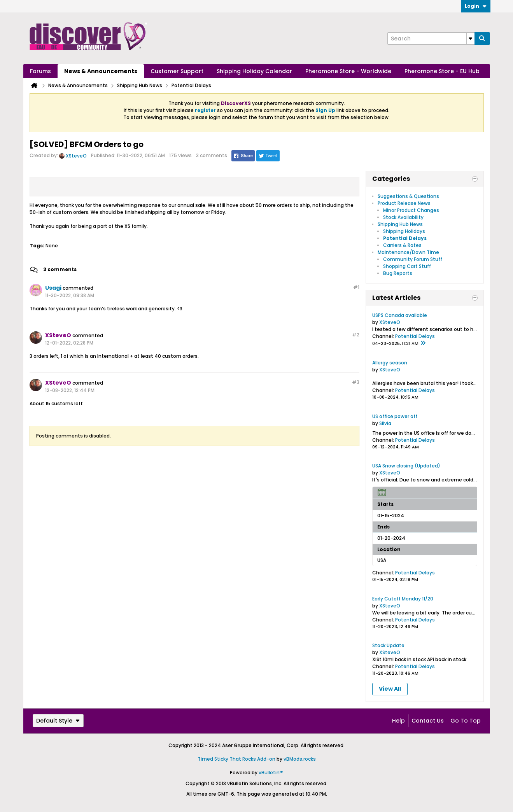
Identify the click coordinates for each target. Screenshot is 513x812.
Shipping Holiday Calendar (254, 71)
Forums (40, 71)
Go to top (466, 721)
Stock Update (388, 645)
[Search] (431, 38)
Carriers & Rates (402, 245)
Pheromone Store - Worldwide (348, 71)
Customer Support (177, 71)
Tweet (268, 156)
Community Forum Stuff (413, 259)
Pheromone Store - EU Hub (442, 71)
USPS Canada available (400, 315)
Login (476, 6)
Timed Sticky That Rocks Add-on (236, 759)
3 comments (60, 269)
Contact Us (428, 721)
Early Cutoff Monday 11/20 (403, 599)
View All (390, 689)
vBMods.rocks (300, 759)
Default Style (58, 721)
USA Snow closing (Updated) (406, 466)
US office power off (395, 416)
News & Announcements (101, 71)
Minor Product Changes (411, 210)
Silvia (385, 423)
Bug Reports (398, 273)
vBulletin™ (271, 773)
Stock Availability (403, 217)
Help (398, 721)
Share (243, 156)
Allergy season (390, 363)
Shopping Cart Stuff (407, 266)
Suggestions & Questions (408, 196)
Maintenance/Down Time (408, 252)
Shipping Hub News (400, 224)
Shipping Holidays (404, 231)
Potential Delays (405, 238)
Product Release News (404, 203)
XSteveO (76, 156)
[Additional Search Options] (471, 38)
